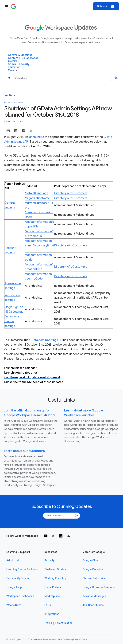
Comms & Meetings (21, 55)
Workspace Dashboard (20, 596)
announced (37, 137)
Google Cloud (91, 560)
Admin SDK (10, 121)
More (13, 70)
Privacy (77, 639)
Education (15, 67)
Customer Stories (55, 569)
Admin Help (13, 560)
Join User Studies (93, 605)
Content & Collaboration (24, 58)
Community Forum (18, 578)
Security (49, 560)
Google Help (14, 587)
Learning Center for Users (22, 569)
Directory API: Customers (71, 193)
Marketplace (52, 596)
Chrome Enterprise (94, 578)
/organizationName (37, 198)
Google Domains (93, 569)
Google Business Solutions (98, 587)
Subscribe (106, 6)
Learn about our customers (24, 451)
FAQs (48, 605)
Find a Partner (53, 587)
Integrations (52, 614)
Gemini (14, 61)
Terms (84, 639)
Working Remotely (56, 578)
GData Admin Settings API (46, 340)
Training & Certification (58, 623)
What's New (13, 605)
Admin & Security (20, 64)
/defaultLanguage (37, 193)
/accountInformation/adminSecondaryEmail (39, 245)
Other (21, 121)
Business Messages (94, 596)
